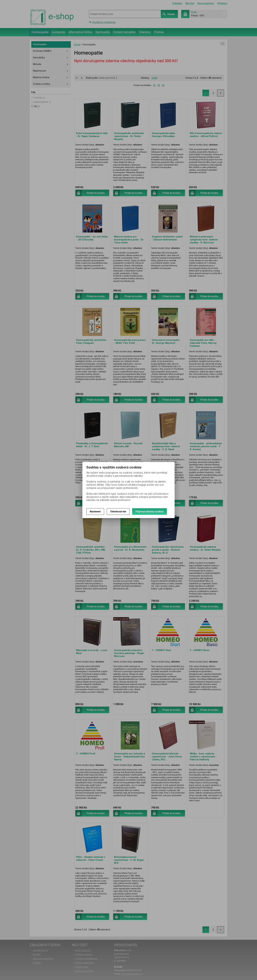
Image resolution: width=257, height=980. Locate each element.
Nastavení (95, 512)
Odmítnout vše (118, 512)
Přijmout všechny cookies (150, 512)
